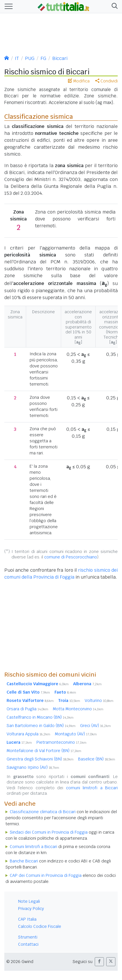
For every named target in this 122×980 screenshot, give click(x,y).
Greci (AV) (95, 726)
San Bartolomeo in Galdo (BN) (41, 726)
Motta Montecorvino (78, 709)
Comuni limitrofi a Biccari (33, 847)
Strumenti (28, 937)
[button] (114, 6)
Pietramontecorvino (61, 742)
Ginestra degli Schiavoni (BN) (40, 759)
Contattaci (28, 944)
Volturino (99, 700)
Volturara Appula (28, 734)
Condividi (106, 81)
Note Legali (29, 901)
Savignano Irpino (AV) (33, 767)
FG (43, 58)
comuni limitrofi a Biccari (92, 788)
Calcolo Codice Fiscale (40, 926)
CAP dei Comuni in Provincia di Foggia (46, 875)
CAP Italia (27, 919)
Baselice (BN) (97, 759)
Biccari (60, 58)
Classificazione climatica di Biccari (43, 812)
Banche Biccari (24, 861)
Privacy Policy (31, 909)
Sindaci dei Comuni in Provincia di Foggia (49, 832)
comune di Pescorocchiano (71, 557)
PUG (30, 58)
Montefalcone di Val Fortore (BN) (44, 751)
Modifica (79, 81)
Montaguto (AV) (76, 734)
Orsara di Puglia (27, 709)
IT (17, 58)
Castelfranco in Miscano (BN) (40, 717)
